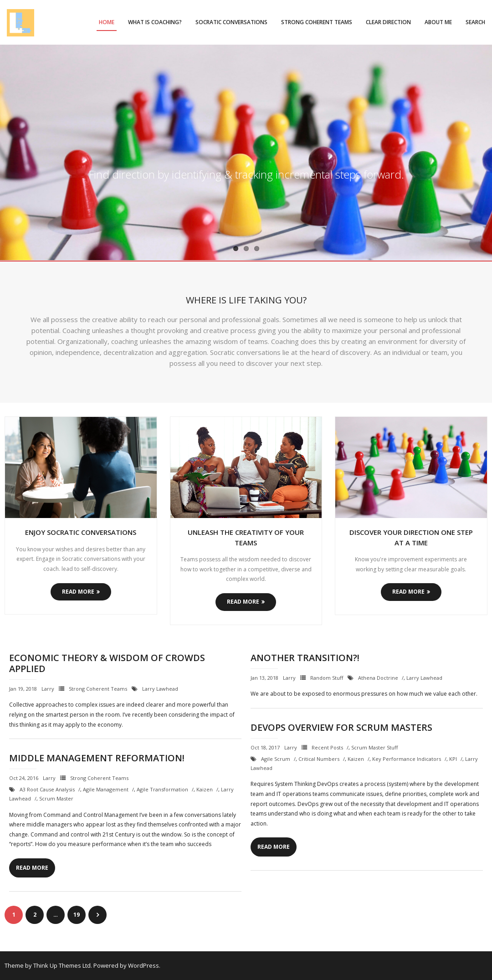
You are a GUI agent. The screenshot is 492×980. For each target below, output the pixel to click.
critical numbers (319, 759)
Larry (48, 689)
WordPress (143, 965)
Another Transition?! (305, 658)
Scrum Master (56, 798)
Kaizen (356, 759)
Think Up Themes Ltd (62, 965)
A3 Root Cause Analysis (47, 789)
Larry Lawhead (160, 689)
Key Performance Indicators (407, 759)
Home (107, 22)
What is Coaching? (155, 22)
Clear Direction (388, 22)
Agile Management (106, 789)
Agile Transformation (162, 789)
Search (475, 22)
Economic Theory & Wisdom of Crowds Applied (107, 663)
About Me (438, 22)
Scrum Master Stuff (374, 747)
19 (77, 915)
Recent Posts (327, 747)
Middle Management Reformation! (97, 758)
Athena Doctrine (378, 678)
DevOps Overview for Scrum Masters (341, 727)
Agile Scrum (276, 759)
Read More (78, 592)
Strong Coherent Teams (317, 22)
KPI (453, 759)
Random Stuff (327, 678)
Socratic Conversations (231, 22)
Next (97, 915)
